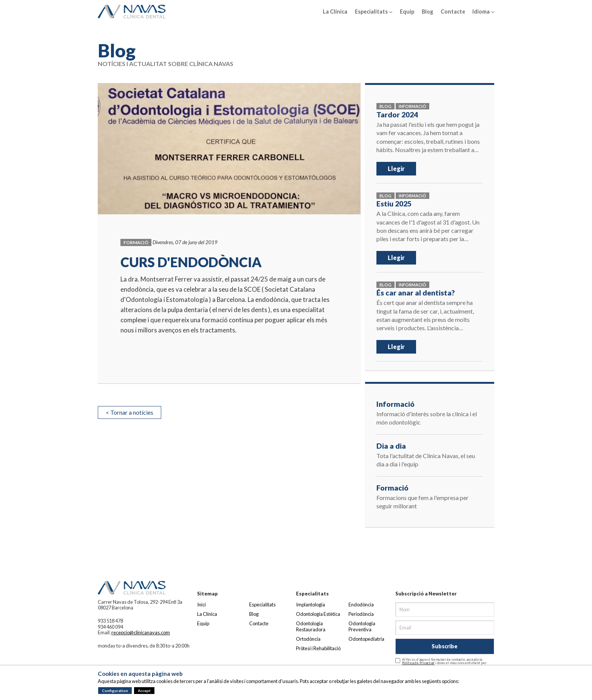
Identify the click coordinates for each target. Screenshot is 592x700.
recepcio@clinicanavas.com (141, 632)
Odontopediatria (366, 639)
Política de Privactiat (418, 663)
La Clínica (335, 12)
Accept (144, 691)
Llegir (396, 168)
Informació (412, 106)
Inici (201, 605)
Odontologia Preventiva (362, 626)
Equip (407, 12)
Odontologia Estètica (318, 614)
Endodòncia (361, 605)
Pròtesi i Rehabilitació (318, 648)
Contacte (453, 12)
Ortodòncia (308, 639)
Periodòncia (361, 614)
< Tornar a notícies (129, 412)
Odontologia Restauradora (311, 626)
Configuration (115, 691)
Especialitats (374, 12)
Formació (136, 242)
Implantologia (311, 605)
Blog (427, 12)
